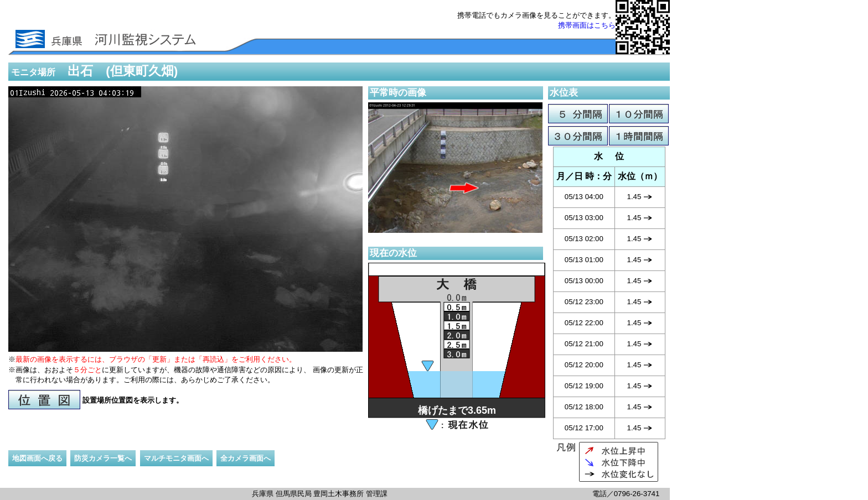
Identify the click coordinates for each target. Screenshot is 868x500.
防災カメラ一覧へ (103, 458)
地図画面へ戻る (37, 458)
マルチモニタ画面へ (176, 458)
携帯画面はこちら (587, 25)
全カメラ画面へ (246, 458)
